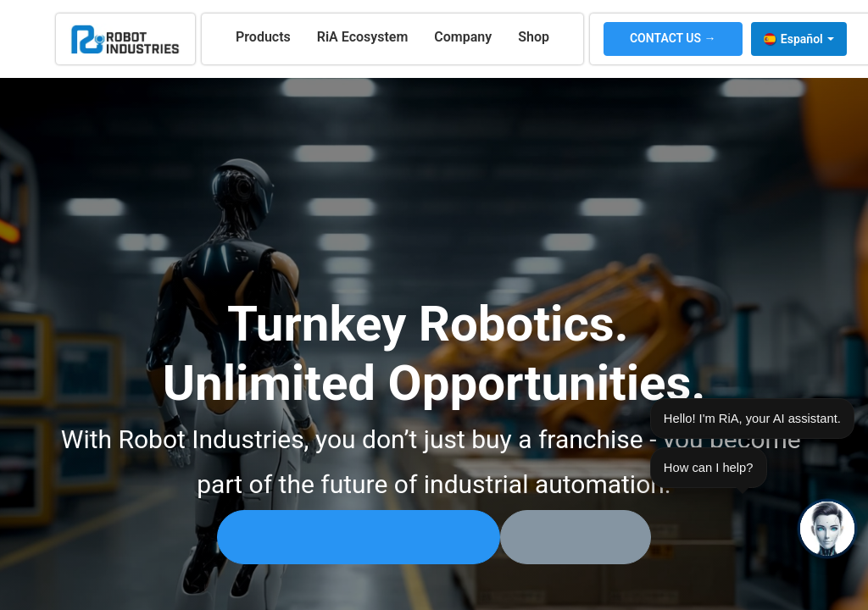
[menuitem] (263, 37)
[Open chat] (827, 529)
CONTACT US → (673, 38)
